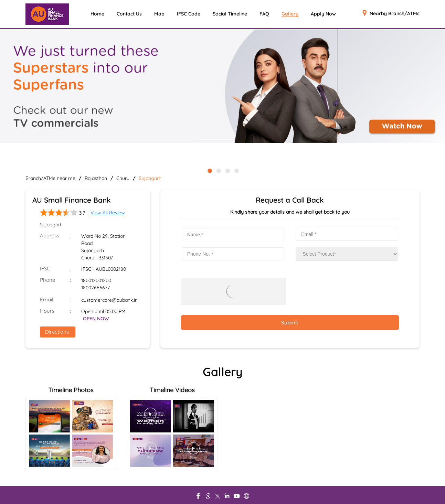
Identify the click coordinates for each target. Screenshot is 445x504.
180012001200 (96, 280)
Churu (123, 178)
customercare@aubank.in (109, 300)
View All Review (108, 213)
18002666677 (96, 288)
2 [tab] (218, 170)
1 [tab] (209, 170)
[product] (347, 254)
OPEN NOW (96, 319)
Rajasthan (96, 178)
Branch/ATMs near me (50, 178)
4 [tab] (236, 170)
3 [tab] (227, 170)
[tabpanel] (222, 86)
